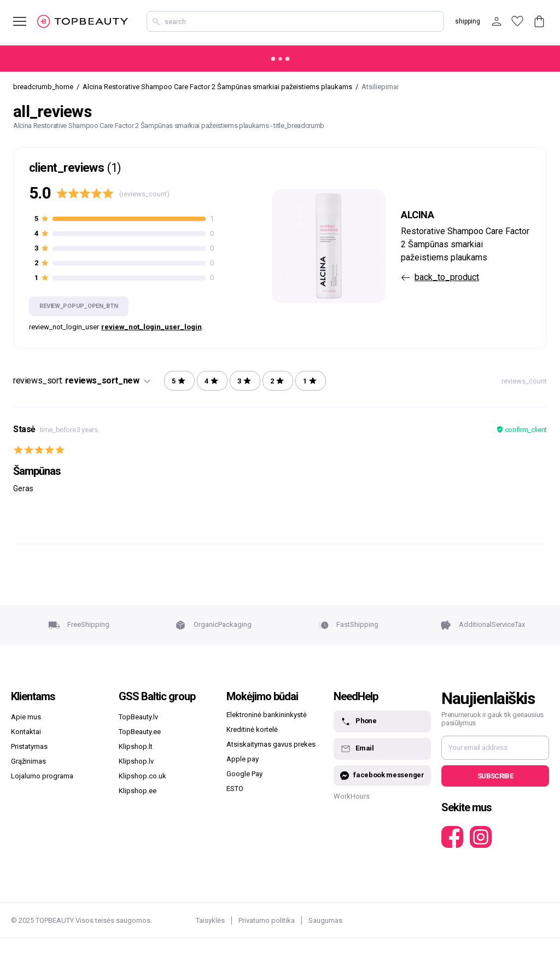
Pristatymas (29, 746)
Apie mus (26, 717)
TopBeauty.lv (138, 717)
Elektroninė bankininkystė (267, 715)
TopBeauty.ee (140, 732)
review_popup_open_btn (78, 306)
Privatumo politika (267, 920)
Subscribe (495, 776)
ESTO (235, 789)
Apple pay (243, 759)
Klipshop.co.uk (142, 776)
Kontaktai (26, 732)
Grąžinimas (28, 761)
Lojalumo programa (42, 776)
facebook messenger (382, 775)
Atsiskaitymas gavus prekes (271, 744)
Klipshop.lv (136, 761)
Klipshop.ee (138, 791)
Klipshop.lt (136, 746)
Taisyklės (210, 920)
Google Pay (244, 774)
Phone (358, 722)
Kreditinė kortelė (252, 729)
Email (357, 749)
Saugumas (325, 920)
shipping (468, 21)
